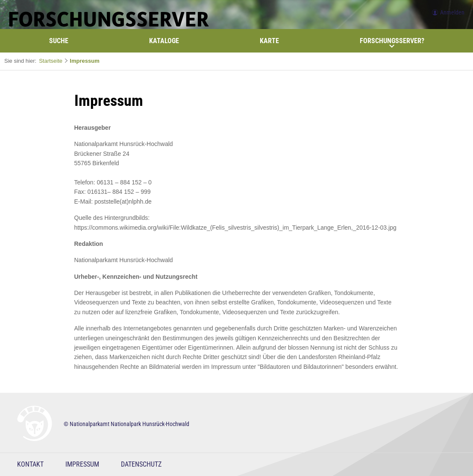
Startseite (51, 61)
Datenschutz (141, 464)
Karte (269, 41)
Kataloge (164, 41)
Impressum (84, 61)
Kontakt (30, 464)
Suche (59, 41)
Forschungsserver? (392, 43)
